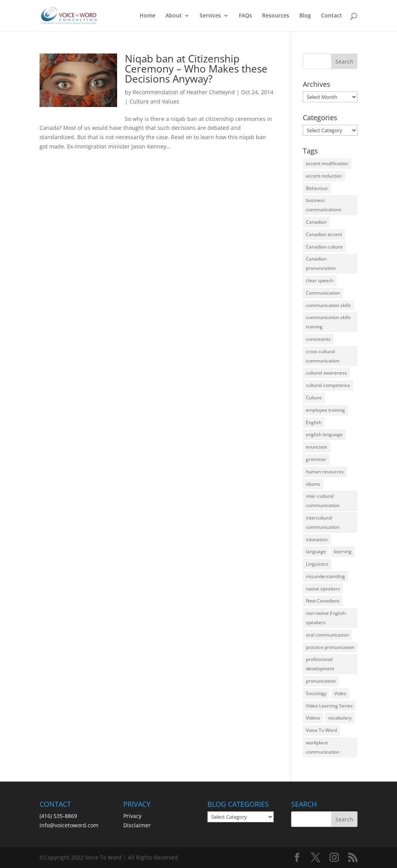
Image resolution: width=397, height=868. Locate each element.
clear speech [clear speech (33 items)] (320, 280)
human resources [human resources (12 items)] (325, 472)
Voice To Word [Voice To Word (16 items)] (321, 730)
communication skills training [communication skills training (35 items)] (328, 322)
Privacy (132, 816)
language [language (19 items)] (316, 551)
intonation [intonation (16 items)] (317, 539)
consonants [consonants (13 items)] (318, 339)
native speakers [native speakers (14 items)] (323, 589)
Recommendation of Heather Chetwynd (184, 92)
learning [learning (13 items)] (343, 551)
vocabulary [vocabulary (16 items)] (340, 718)
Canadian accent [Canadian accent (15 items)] (324, 234)
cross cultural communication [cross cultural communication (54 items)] (323, 356)
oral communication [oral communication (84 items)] (327, 635)
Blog (305, 16)
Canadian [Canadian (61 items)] (316, 222)
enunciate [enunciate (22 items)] (317, 447)
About (174, 16)
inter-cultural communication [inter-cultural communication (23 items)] (323, 501)
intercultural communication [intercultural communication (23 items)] (323, 522)
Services (210, 16)
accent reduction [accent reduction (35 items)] (324, 176)
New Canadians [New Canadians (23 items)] (323, 601)
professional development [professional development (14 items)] (320, 664)
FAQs (245, 16)
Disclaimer (137, 825)
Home (148, 16)
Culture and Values (154, 101)
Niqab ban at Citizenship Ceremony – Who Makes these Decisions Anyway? (196, 69)
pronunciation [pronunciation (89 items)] (321, 681)
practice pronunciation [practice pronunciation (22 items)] (330, 647)
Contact (331, 16)
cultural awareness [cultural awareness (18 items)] (326, 373)
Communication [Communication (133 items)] (323, 293)
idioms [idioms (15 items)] (313, 484)
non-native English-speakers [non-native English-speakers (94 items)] (326, 618)
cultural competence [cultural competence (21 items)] (328, 385)
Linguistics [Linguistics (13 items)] (317, 564)
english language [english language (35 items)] (324, 434)
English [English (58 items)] (314, 422)
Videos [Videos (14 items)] (313, 718)
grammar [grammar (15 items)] (316, 459)
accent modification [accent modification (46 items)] (327, 163)
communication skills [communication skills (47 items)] (328, 305)
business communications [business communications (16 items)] (324, 205)
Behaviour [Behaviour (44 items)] (317, 188)
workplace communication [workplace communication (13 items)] (323, 747)
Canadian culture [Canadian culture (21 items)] (324, 247)
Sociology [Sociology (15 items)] (316, 693)
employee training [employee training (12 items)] (325, 410)
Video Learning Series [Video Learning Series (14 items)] (329, 706)
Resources (276, 16)
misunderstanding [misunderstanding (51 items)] (325, 576)
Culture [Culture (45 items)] (314, 398)
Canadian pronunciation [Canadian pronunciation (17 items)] (321, 263)
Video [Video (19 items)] (340, 693)
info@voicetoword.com (69, 825)
